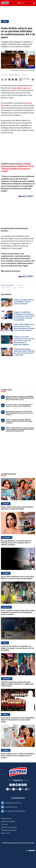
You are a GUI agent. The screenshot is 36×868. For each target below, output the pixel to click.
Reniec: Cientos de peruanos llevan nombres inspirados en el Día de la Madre (17, 508)
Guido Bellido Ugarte (20, 88)
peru (15, 288)
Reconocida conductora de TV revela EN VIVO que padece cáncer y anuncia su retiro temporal (19, 413)
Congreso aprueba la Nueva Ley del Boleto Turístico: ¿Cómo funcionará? (24, 302)
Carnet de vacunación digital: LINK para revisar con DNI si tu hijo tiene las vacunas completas (19, 421)
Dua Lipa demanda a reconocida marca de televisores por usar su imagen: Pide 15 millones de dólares (16, 543)
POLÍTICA (21, 288)
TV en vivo (4, 824)
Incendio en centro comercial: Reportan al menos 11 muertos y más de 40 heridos (19, 405)
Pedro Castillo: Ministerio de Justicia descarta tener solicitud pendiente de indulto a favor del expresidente (24, 327)
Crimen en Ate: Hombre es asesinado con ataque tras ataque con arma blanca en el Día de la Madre (17, 648)
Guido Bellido (20, 285)
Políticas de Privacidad (9, 830)
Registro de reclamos (8, 821)
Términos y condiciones (9, 827)
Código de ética (6, 819)
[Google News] (23, 785)
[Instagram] (20, 785)
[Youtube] (17, 785)
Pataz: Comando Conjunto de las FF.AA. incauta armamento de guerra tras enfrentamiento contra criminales (18, 612)
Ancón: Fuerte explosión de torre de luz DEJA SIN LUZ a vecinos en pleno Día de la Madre (17, 578)
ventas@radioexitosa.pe (13, 803)
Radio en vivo (5, 833)
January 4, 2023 (25, 276)
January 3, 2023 (25, 196)
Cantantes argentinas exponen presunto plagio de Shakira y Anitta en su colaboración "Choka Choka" (17, 684)
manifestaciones (6, 288)
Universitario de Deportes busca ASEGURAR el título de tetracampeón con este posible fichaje (18, 720)
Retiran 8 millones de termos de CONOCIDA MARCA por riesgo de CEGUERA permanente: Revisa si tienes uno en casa (20, 398)
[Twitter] (14, 785)
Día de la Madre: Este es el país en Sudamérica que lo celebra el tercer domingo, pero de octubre (18, 756)
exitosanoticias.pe (11, 807)
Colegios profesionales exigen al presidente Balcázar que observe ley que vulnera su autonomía (24, 352)
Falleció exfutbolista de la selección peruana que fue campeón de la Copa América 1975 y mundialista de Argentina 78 (20, 429)
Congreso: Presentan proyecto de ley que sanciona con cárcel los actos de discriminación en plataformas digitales (24, 341)
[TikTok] (25, 785)
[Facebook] (11, 785)
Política (5, 21)
